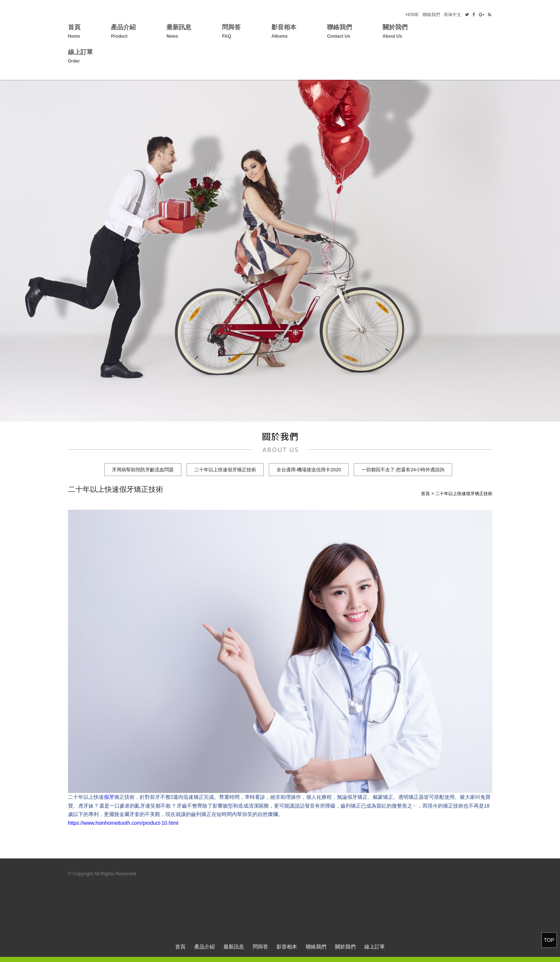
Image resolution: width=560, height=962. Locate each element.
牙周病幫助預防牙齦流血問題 (143, 470)
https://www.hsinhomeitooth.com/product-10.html (123, 823)
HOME (412, 15)
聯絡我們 (431, 15)
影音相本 (284, 32)
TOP (549, 940)
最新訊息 (179, 32)
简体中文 (452, 15)
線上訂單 (80, 57)
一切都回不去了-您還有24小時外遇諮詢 (403, 470)
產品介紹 (123, 32)
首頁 (74, 32)
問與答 (231, 32)
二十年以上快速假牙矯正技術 (225, 470)
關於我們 (395, 32)
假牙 (109, 797)
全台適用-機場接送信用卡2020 (309, 470)
